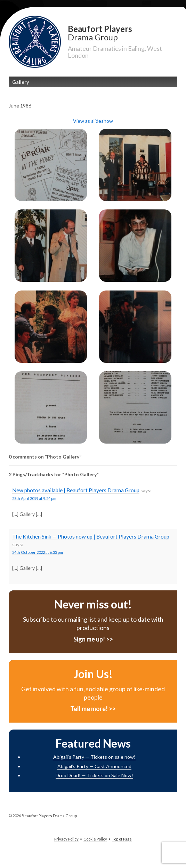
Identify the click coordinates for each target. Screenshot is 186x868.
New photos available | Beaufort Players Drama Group (76, 490)
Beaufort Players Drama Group (49, 816)
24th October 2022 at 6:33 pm (38, 552)
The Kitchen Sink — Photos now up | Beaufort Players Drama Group (91, 536)
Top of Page (122, 839)
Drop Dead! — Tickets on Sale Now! (94, 775)
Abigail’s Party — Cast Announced (94, 766)
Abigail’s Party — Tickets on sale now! (94, 757)
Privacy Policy (66, 839)
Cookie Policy (95, 839)
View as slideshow (93, 121)
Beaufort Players (123, 33)
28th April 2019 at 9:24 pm (34, 498)
